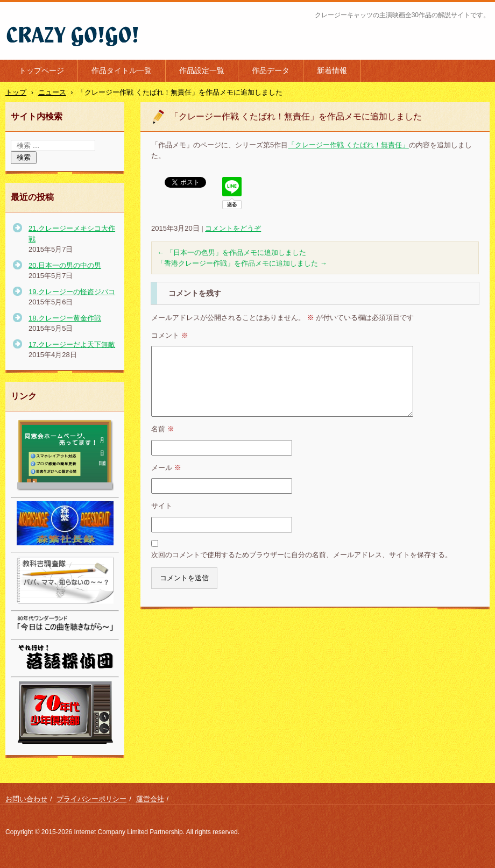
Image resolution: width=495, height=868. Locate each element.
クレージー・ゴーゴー (54, 53)
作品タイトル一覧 (122, 70)
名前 (163, 429)
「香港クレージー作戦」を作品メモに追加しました (242, 263)
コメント (170, 335)
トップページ (41, 70)
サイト (162, 506)
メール (166, 468)
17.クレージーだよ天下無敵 (72, 344)
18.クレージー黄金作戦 (65, 318)
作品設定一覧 (202, 70)
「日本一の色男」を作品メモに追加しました (232, 252)
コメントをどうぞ (233, 228)
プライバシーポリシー (91, 799)
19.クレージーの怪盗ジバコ (72, 292)
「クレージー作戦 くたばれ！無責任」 (348, 145)
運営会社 (150, 799)
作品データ (271, 70)
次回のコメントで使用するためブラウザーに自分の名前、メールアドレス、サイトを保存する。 (302, 555)
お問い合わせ (26, 799)
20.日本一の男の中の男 (65, 265)
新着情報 (332, 70)
